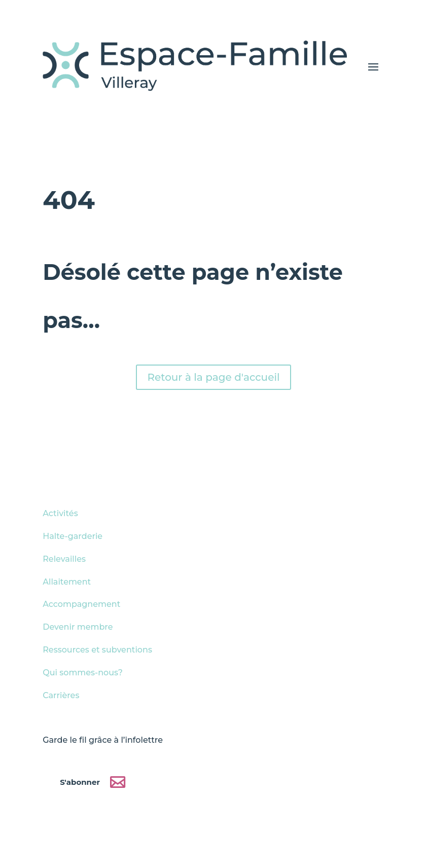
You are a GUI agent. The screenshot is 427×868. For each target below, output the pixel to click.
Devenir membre (78, 627)
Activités (60, 513)
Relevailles (64, 559)
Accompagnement (81, 604)
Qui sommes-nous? (83, 673)
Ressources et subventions (97, 650)
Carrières (61, 695)
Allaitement (67, 582)
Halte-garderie (73, 536)
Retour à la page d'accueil (213, 377)
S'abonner (80, 782)
